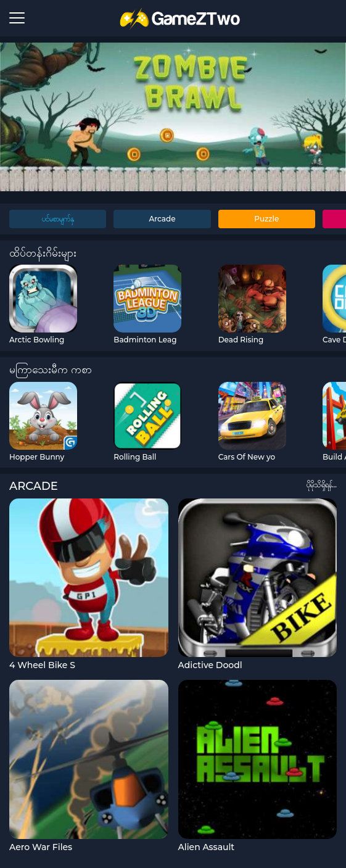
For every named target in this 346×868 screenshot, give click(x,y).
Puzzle (266, 219)
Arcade (162, 219)
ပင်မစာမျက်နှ (58, 219)
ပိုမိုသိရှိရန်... (322, 485)
